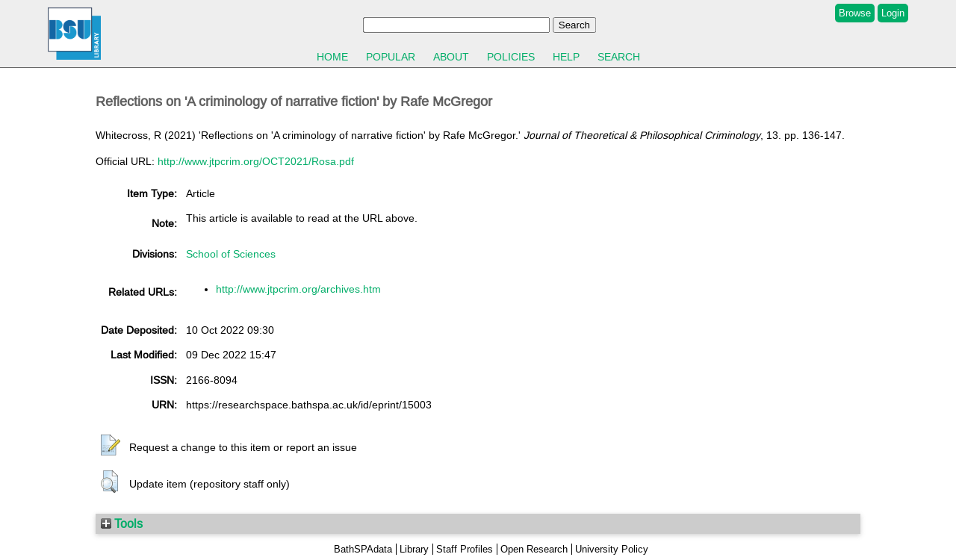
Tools (122, 523)
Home (332, 57)
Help (566, 57)
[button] (111, 446)
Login (893, 13)
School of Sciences (231, 254)
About (451, 57)
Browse (855, 13)
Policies (511, 57)
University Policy (612, 549)
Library (414, 549)
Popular (391, 57)
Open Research (534, 549)
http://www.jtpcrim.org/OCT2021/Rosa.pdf (256, 161)
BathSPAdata (363, 549)
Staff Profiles (465, 549)
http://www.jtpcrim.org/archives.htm (298, 289)
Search (619, 57)
